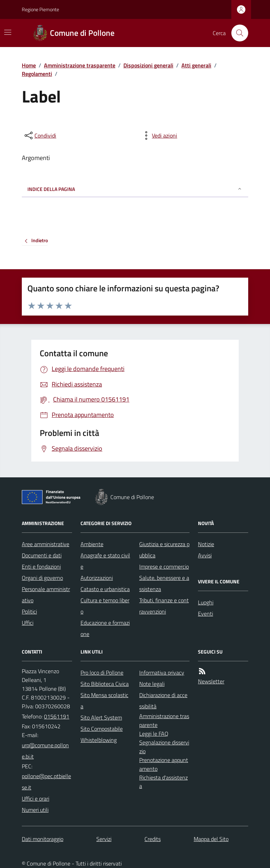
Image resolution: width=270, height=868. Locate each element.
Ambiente (92, 544)
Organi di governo (42, 578)
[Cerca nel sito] (237, 33)
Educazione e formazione (105, 628)
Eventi (205, 614)
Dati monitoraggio (43, 839)
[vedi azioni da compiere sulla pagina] (159, 135)
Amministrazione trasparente (80, 65)
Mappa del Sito (211, 839)
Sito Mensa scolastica (104, 701)
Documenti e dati (42, 555)
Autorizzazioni (97, 578)
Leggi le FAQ (154, 734)
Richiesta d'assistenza (163, 782)
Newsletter (211, 681)
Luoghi (206, 602)
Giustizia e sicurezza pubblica (164, 550)
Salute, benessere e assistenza (164, 583)
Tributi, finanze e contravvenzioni (164, 606)
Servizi (104, 839)
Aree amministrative (46, 544)
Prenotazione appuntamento (164, 764)
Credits (153, 839)
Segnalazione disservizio (164, 747)
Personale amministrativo (46, 595)
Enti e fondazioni (41, 566)
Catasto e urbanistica (105, 589)
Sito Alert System (101, 717)
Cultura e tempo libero (105, 606)
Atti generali (196, 65)
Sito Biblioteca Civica (105, 684)
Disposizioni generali (148, 65)
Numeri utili (35, 810)
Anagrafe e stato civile (105, 561)
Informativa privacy (162, 672)
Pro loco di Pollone (102, 672)
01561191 (57, 716)
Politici (29, 611)
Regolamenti (37, 74)
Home (29, 65)
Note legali (152, 684)
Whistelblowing (99, 740)
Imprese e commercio (164, 566)
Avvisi (205, 555)
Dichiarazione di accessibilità (163, 701)
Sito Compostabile (102, 729)
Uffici (28, 623)
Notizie (206, 544)
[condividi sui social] (40, 135)
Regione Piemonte (40, 9)
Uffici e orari (36, 799)
